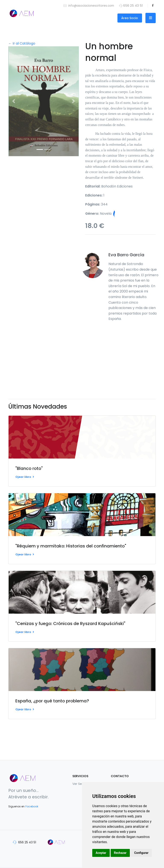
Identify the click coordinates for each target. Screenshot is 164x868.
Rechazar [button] (120, 853)
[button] (14, 101)
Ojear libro (25, 477)
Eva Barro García (126, 255)
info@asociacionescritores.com (89, 5)
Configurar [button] (141, 853)
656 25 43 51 (24, 842)
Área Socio (130, 18)
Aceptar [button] (101, 853)
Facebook (32, 806)
